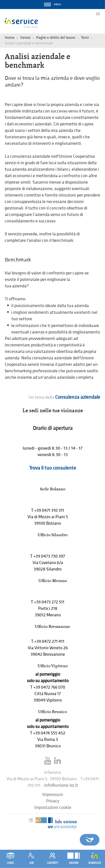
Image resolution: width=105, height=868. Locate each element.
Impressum (53, 795)
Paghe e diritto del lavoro (56, 38)
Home (10, 38)
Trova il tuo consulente (53, 468)
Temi (85, 38)
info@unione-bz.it (61, 785)
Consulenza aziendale (78, 397)
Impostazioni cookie (53, 808)
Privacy (53, 801)
